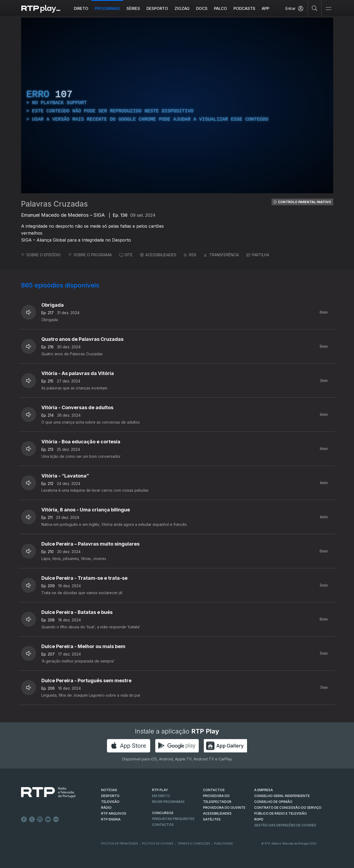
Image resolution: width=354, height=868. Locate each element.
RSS (190, 255)
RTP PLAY (160, 790)
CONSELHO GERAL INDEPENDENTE (282, 796)
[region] (177, 105)
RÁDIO (106, 808)
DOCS (202, 8)
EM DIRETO (161, 796)
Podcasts (244, 8)
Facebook (24, 819)
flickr (56, 819)
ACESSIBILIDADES (158, 255)
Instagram (40, 819)
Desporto (157, 8)
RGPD (259, 819)
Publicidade (224, 843)
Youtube (48, 819)
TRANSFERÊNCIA (221, 255)
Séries (133, 8)
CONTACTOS (214, 790)
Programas (107, 8)
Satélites (212, 819)
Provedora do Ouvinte (224, 808)
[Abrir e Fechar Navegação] (328, 9)
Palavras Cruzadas (54, 204)
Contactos (163, 825)
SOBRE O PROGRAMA (90, 255)
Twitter (32, 819)
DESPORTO (110, 796)
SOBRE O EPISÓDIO (41, 255)
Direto (81, 8)
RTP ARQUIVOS (114, 813)
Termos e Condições (194, 843)
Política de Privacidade (120, 843)
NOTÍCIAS (109, 790)
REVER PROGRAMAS (168, 802)
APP (265, 8)
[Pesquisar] (315, 8)
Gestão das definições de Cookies (285, 825)
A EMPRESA (264, 790)
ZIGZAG (182, 8)
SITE (126, 255)
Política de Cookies (158, 843)
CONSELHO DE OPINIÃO (273, 802)
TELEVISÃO (110, 802)
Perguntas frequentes (173, 819)
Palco (220, 8)
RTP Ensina (111, 819)
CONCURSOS (163, 813)
